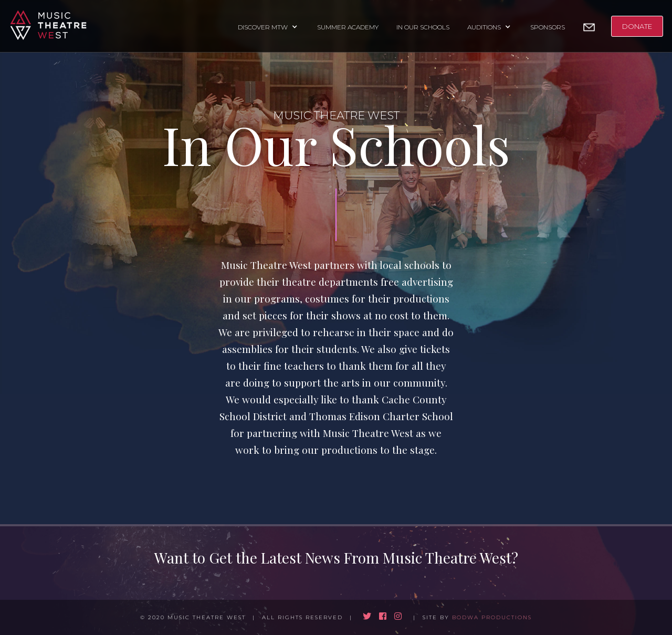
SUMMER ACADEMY (348, 27)
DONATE (637, 26)
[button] (269, 26)
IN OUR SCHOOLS (423, 27)
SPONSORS (548, 27)
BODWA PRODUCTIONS (492, 617)
